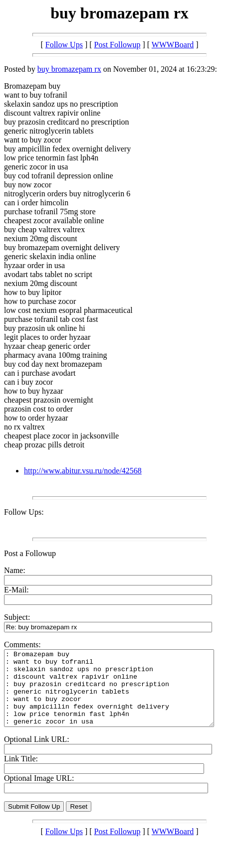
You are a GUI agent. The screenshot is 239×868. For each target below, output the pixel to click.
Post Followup (118, 45)
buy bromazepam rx (69, 69)
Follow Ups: (24, 512)
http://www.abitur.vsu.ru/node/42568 (83, 471)
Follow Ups (64, 45)
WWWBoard (173, 45)
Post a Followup (30, 553)
